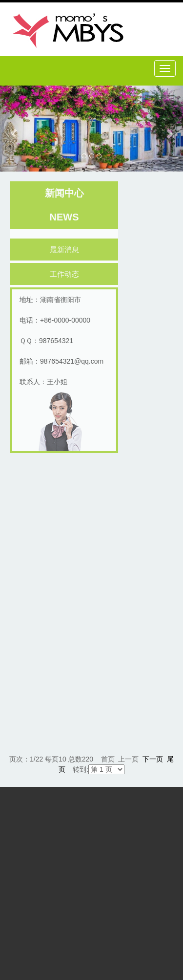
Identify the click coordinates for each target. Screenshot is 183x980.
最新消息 (66, 250)
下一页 (153, 759)
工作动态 (66, 274)
